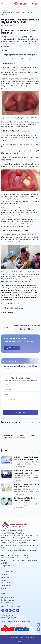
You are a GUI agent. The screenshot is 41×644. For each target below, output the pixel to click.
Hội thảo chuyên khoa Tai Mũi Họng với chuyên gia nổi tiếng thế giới (27, 472)
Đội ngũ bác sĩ (6, 577)
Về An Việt (5, 575)
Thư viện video (6, 586)
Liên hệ (4, 588)
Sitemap (21, 642)
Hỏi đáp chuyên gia (8, 600)
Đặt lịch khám (12, 348)
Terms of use (21, 640)
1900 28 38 (8, 630)
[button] (33, 423)
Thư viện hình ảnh (7, 583)
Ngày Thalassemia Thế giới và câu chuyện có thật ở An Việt (25, 499)
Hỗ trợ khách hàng (7, 603)
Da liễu (34, 436)
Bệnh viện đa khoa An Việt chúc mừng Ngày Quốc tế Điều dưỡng (26, 486)
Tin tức (4, 580)
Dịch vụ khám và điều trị (9, 597)
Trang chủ (5, 11)
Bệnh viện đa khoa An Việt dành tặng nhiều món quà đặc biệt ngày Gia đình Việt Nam (26, 458)
